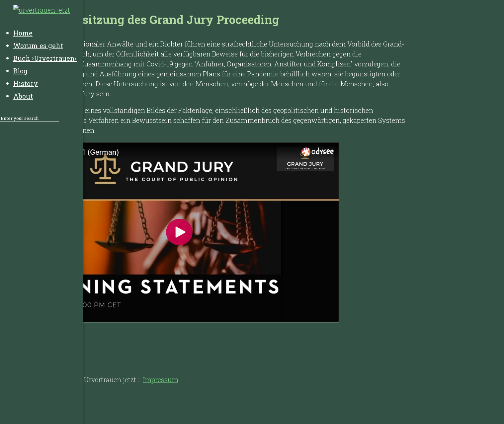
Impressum (161, 380)
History (66, 353)
